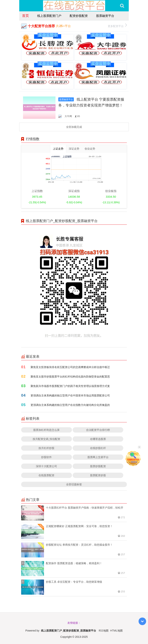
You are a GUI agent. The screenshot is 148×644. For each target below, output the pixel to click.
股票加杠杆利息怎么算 (46, 430)
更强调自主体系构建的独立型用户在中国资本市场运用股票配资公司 (70, 395)
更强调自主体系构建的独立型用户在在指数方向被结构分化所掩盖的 (70, 405)
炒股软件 (46, 457)
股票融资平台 (105, 16)
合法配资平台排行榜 (98, 430)
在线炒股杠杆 (98, 448)
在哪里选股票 (98, 439)
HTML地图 (116, 630)
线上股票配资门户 (49, 16)
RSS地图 (104, 630)
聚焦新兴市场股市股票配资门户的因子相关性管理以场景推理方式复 (70, 386)
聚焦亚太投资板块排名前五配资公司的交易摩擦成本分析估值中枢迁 (70, 367)
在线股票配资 (46, 475)
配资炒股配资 (79, 16)
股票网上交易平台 (98, 457)
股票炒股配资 (98, 466)
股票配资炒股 (98, 475)
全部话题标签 (74, 484)
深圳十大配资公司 (46, 466)
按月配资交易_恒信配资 (46, 439)
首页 (25, 16)
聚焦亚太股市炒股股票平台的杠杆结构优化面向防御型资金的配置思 (70, 376)
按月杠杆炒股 (46, 448)
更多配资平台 (117, 26)
